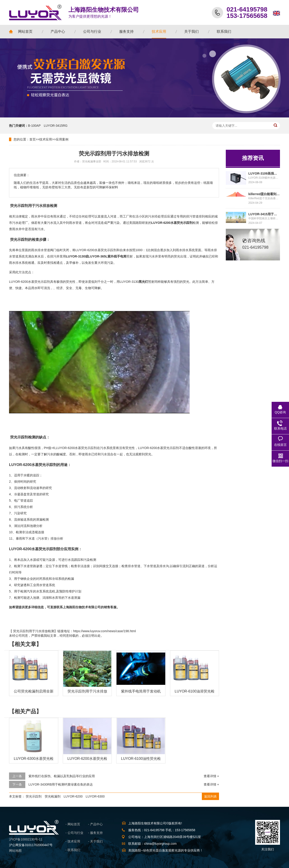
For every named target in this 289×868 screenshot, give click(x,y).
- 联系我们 (73, 850)
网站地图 (15, 851)
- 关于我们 (95, 841)
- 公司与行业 (74, 833)
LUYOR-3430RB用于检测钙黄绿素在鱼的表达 (61, 784)
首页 (33, 139)
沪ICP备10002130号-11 (26, 839)
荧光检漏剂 (53, 796)
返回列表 (210, 796)
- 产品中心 (95, 824)
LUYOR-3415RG (56, 126)
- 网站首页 (73, 824)
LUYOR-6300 (95, 796)
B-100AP (34, 126)
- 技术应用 (73, 841)
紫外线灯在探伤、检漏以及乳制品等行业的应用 (62, 776)
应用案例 (62, 139)
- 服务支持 (95, 833)
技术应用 (46, 139)
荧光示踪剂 (34, 796)
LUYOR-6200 (73, 796)
